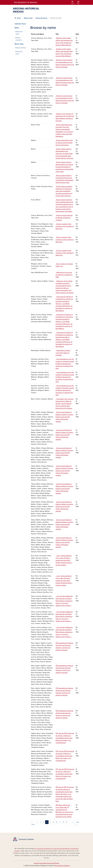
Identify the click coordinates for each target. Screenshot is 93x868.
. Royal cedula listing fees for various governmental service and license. (64, 143)
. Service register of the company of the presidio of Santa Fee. (65, 226)
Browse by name (19, 33)
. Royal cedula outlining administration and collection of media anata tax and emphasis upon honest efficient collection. (65, 154)
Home (19, 18)
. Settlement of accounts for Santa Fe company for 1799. (64, 275)
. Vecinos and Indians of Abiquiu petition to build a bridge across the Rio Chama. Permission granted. (64, 417)
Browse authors (21, 48)
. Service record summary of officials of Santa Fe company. (64, 218)
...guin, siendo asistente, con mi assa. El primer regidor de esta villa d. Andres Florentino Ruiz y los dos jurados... (64, 560)
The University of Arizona (62, 866)
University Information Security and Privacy (46, 863)
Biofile (17, 28)
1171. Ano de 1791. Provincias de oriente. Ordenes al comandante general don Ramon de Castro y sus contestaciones (65, 738)
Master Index (28, 18)
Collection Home (20, 24)
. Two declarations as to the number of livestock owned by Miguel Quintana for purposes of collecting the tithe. (65, 364)
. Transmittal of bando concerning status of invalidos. (63, 353)
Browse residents (19, 39)
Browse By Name (41, 18)
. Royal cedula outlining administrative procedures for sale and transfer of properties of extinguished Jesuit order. (64, 167)
